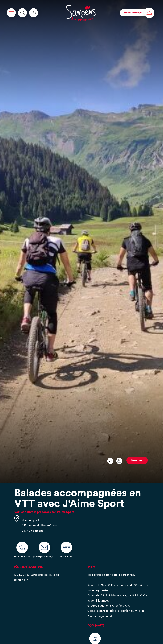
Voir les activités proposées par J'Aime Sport (44, 512)
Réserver (137, 460)
